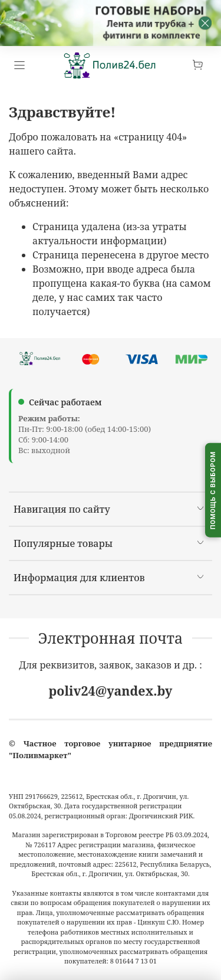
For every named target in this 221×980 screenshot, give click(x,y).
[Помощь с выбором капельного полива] (213, 490)
